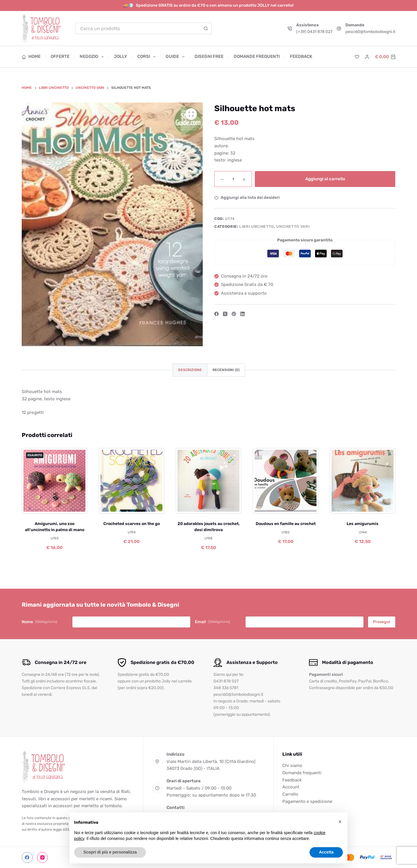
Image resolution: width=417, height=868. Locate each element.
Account (291, 787)
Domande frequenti (257, 56)
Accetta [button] (326, 852)
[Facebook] (216, 314)
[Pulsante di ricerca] (206, 28)
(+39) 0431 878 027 (314, 32)
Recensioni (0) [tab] (226, 370)
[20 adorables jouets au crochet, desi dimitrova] (209, 481)
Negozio (93, 57)
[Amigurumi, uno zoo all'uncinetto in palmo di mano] (54, 481)
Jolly (120, 56)
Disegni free (209, 56)
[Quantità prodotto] (233, 179)
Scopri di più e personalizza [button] (110, 852)
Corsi (148, 57)
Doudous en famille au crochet (286, 524)
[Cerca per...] (138, 28)
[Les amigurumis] (363, 481)
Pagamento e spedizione (307, 801)
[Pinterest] (234, 314)
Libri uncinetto (257, 226)
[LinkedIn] (243, 314)
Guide (176, 57)
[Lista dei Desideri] (357, 57)
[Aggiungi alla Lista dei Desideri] (247, 198)
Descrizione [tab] (190, 370)
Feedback (301, 56)
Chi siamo (292, 766)
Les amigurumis (363, 524)
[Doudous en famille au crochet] (286, 481)
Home (31, 56)
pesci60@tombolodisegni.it (370, 32)
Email (212, 622)
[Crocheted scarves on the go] (131, 481)
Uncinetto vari (293, 226)
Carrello (290, 794)
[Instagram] (43, 858)
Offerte (60, 56)
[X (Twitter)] (225, 314)
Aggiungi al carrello (325, 179)
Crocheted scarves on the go (132, 524)
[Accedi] (367, 57)
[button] (340, 822)
